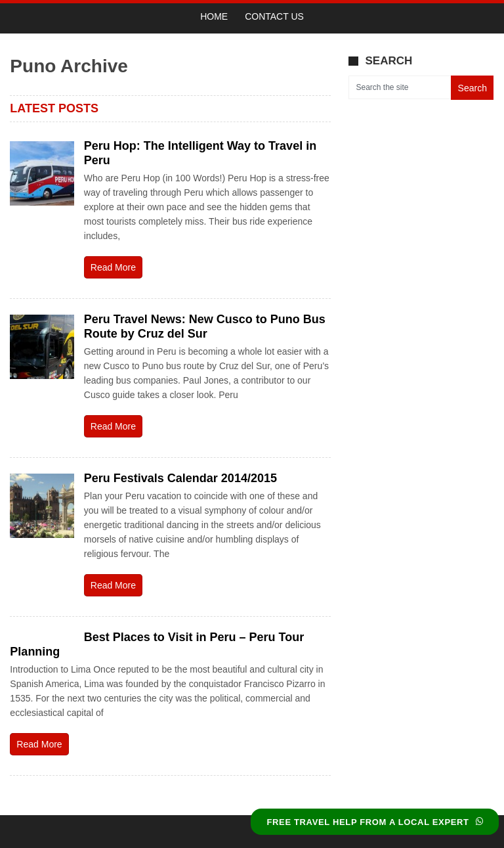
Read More (113, 267)
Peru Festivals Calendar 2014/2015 (180, 478)
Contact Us (274, 16)
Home (214, 16)
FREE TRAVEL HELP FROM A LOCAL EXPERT (375, 822)
